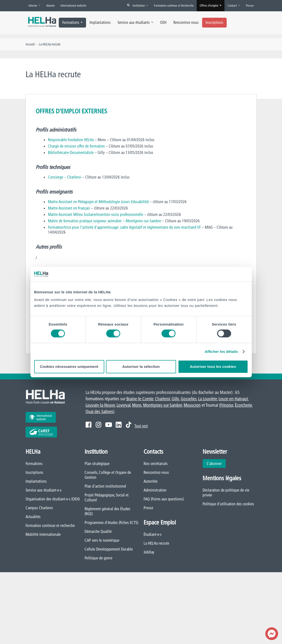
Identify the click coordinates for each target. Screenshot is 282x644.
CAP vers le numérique (102, 540)
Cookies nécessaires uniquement (69, 367)
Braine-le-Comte (140, 399)
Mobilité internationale (43, 534)
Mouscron (192, 405)
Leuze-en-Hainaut (233, 399)
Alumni (50, 5)
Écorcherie (243, 405)
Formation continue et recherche (50, 525)
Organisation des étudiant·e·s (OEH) (53, 499)
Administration (155, 490)
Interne (34, 5)
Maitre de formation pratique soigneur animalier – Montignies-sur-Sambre (104, 221)
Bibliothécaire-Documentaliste (71, 152)
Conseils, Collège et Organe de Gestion (108, 475)
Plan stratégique (97, 464)
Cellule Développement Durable (109, 549)
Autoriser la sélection (141, 367)
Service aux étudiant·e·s (44, 490)
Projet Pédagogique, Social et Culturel (107, 497)
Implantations (100, 22)
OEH (163, 22)
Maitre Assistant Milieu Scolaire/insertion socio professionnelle (96, 214)
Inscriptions (214, 22)
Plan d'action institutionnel (105, 486)
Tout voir (141, 426)
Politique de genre (98, 558)
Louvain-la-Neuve (100, 405)
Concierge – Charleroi (65, 177)
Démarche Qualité (98, 531)
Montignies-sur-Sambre (163, 405)
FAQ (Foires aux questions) (164, 499)
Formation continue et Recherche (174, 5)
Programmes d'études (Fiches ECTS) (111, 523)
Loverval (123, 405)
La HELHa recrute (156, 543)
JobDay (149, 552)
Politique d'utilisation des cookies (228, 504)
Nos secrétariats (156, 464)
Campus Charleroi (39, 508)
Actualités (33, 517)
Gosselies (189, 399)
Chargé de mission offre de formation (76, 146)
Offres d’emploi (211, 5)
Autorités (151, 481)
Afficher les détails (221, 352)
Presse (250, 5)
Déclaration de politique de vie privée (226, 493)
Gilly (175, 399)
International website (73, 5)
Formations (72, 22)
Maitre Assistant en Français (69, 208)
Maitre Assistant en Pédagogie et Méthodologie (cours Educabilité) (98, 202)
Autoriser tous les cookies (213, 367)
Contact (234, 5)
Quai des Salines (99, 412)
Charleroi (162, 399)
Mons (137, 405)
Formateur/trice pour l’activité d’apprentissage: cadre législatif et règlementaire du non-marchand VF (124, 227)
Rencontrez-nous (186, 22)
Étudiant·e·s (153, 534)
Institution (140, 5)
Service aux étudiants (135, 22)
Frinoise (227, 405)
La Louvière (208, 399)
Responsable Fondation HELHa (71, 140)
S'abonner (214, 464)
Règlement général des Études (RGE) (107, 511)
